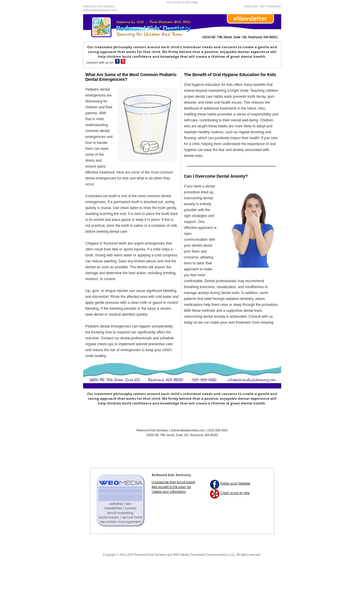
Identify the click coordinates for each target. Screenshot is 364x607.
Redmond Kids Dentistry (151, 555)
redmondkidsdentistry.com (100, 10)
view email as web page (182, 2)
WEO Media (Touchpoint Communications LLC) (204, 555)
